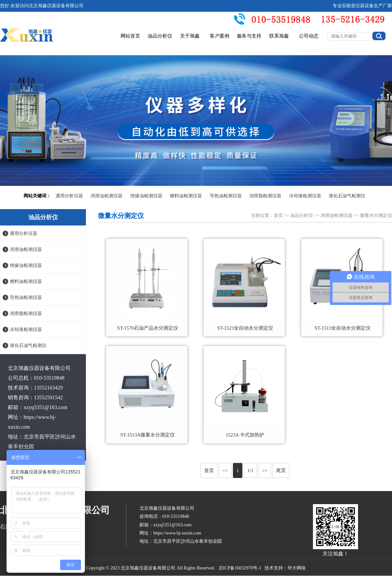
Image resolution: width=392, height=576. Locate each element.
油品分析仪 (160, 36)
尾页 (281, 470)
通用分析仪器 (69, 196)
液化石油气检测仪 (347, 196)
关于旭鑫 (190, 36)
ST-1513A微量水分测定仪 (147, 435)
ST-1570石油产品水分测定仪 (148, 328)
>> (265, 470)
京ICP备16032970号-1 (240, 568)
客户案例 (220, 36)
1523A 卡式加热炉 (245, 435)
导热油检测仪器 (226, 196)
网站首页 (130, 36)
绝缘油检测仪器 (146, 196)
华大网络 (297, 568)
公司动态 (309, 36)
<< (225, 470)
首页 (278, 215)
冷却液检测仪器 (305, 196)
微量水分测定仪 (376, 215)
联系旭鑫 (279, 36)
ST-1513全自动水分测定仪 (343, 328)
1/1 (250, 470)
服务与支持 (249, 36)
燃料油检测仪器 (186, 196)
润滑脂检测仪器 (265, 196)
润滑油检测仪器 (106, 196)
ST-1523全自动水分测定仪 (245, 328)
